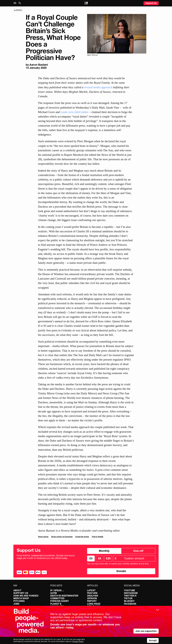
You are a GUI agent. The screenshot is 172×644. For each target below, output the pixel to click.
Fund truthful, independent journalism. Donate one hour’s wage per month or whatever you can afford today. (46, 557)
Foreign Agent (60, 601)
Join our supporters (146, 631)
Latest (91, 590)
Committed (57, 598)
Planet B (56, 604)
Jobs (16, 604)
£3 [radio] (91, 558)
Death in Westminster (64, 596)
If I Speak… (57, 590)
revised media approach (98, 87)
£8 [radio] (100, 558)
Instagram (131, 593)
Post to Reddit (98, 537)
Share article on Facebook (62, 537)
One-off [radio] (138, 551)
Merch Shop (21, 598)
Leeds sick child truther (75, 112)
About (17, 590)
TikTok (128, 598)
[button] (16, 3)
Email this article (82, 537)
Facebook (130, 604)
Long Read (94, 604)
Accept (153, 640)
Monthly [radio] (104, 551)
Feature (92, 593)
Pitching (19, 601)
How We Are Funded (26, 596)
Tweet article (43, 537)
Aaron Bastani (39, 65)
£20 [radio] (108, 558)
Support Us (151, 3)
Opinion (92, 598)
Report (92, 601)
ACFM (54, 593)
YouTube (129, 590)
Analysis (93, 596)
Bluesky (129, 601)
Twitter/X (130, 596)
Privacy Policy (78, 641)
